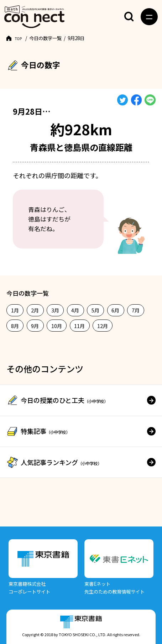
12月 (103, 326)
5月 (96, 310)
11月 (80, 326)
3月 (55, 310)
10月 (57, 326)
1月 (15, 310)
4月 (75, 310)
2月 (35, 310)
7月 (136, 310)
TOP (20, 38)
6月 (116, 310)
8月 (15, 326)
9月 (35, 326)
